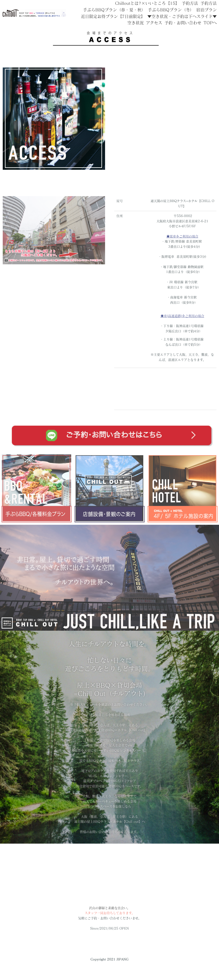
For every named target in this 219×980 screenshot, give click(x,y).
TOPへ (210, 23)
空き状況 (136, 23)
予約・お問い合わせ (183, 23)
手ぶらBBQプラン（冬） (171, 10)
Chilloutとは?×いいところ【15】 (147, 3)
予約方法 (190, 3)
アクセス (154, 23)
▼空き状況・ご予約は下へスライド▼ (182, 16)
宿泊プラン (206, 10)
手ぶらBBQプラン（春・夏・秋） (114, 10)
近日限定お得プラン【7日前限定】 (113, 16)
